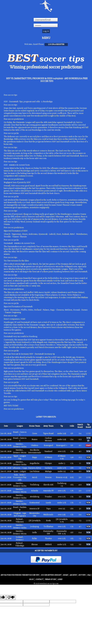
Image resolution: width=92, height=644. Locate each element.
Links (60, 579)
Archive (73, 575)
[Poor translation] (11, 597)
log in (51, 44)
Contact (39, 579)
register (60, 44)
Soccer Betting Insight (51, 575)
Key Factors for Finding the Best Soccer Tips (20, 575)
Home (65, 575)
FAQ (89, 575)
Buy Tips (82, 575)
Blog (31, 579)
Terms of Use (50, 579)
